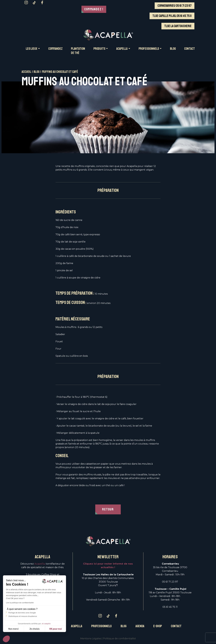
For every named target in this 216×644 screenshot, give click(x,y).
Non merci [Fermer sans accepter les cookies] (13, 629)
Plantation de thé (78, 51)
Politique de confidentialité (119, 639)
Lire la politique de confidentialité (20, 603)
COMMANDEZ (55, 49)
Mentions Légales (91, 639)
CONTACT (190, 49)
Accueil (26, 72)
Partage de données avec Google (22, 613)
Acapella (77, 626)
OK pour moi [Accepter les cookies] (56, 629)
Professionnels (101, 626)
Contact (176, 626)
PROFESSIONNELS (149, 49)
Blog (37, 72)
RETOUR (108, 510)
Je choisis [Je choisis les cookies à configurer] (34, 629)
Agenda (140, 626)
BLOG (173, 49)
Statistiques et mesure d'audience (23, 616)
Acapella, (40, 564)
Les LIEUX (31, 49)
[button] (6, 639)
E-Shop (158, 626)
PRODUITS (99, 49)
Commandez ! (94, 9)
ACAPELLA (122, 49)
